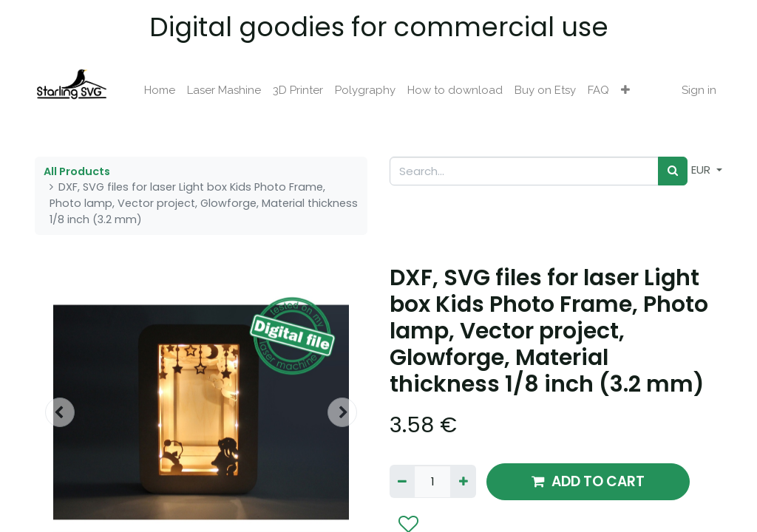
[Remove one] (402, 481)
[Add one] (463, 481)
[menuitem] (160, 91)
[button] (625, 91)
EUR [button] (702, 170)
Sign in (699, 90)
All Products (77, 171)
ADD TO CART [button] (588, 481)
